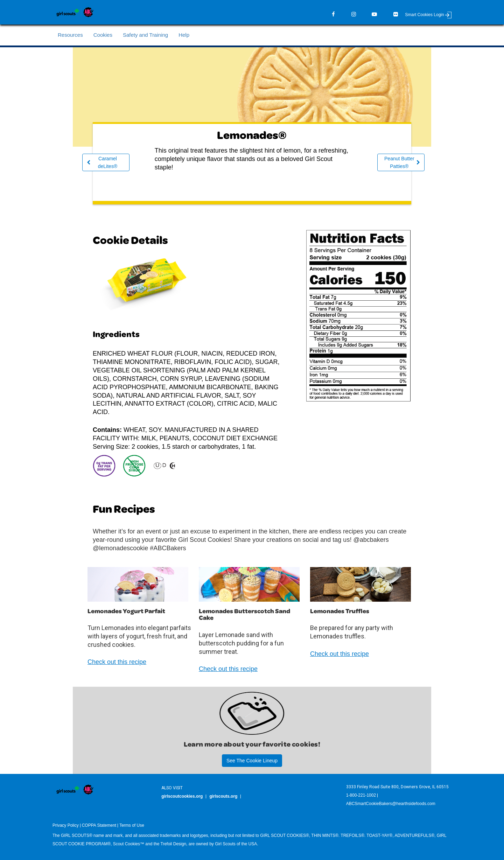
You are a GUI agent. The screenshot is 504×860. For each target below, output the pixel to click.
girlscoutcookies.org (182, 796)
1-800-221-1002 (361, 795)
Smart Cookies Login (428, 15)
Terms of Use (132, 825)
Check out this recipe (117, 662)
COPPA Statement (99, 825)
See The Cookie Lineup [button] (252, 761)
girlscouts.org (223, 796)
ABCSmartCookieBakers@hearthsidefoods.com (391, 804)
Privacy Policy (66, 825)
